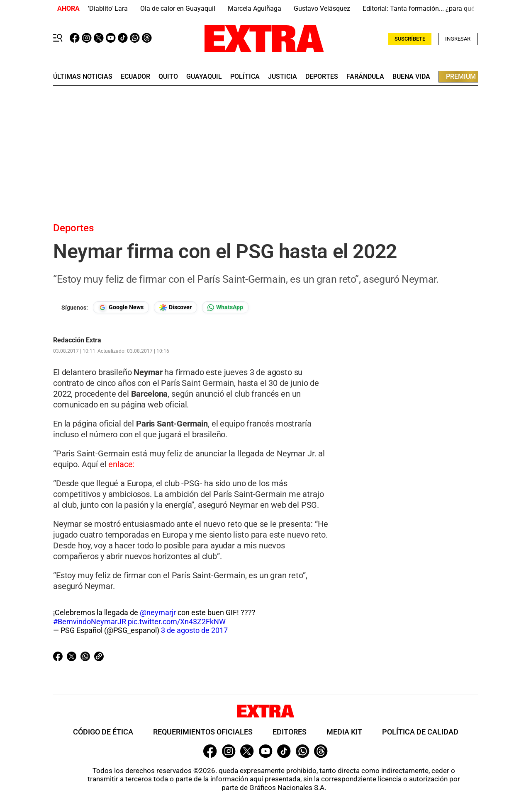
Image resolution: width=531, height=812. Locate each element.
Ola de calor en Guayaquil (178, 8)
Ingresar (458, 39)
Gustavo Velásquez (322, 8)
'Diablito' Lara (108, 8)
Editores (290, 732)
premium (461, 76)
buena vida (411, 77)
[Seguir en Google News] (121, 307)
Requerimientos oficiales (203, 732)
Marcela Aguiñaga (255, 8)
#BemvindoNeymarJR (90, 622)
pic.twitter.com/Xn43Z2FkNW (177, 622)
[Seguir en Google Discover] (175, 307)
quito (168, 77)
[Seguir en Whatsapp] (225, 307)
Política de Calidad (420, 732)
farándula (365, 77)
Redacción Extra (77, 340)
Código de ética (103, 732)
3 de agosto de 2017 (194, 630)
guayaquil (204, 77)
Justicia (283, 77)
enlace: (121, 464)
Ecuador (135, 77)
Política (245, 77)
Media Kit (344, 732)
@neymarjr (158, 612)
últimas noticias (83, 77)
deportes (322, 77)
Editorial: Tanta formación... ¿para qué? (420, 8)
